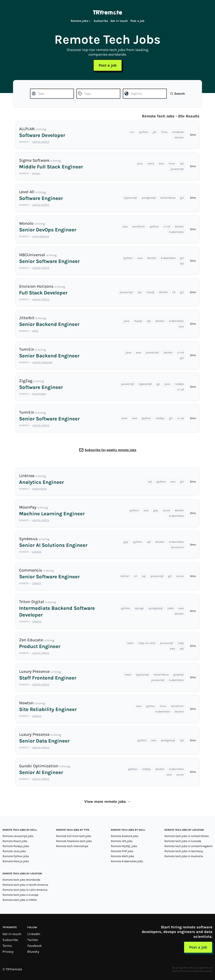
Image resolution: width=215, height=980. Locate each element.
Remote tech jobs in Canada (183, 841)
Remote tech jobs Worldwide (21, 880)
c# (174, 292)
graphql (179, 675)
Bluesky (33, 952)
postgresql (149, 198)
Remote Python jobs (16, 856)
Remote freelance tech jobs (74, 841)
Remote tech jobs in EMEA (20, 900)
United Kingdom (42, 362)
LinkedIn (34, 934)
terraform (139, 226)
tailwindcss (168, 198)
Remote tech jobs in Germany (184, 851)
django (139, 608)
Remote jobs (81, 21)
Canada (37, 552)
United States (41, 142)
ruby (181, 643)
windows (178, 132)
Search (178, 94)
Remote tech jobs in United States (187, 836)
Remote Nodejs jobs (16, 846)
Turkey (37, 583)
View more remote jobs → (108, 802)
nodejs (179, 384)
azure (166, 510)
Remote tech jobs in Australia (184, 856)
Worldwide (39, 489)
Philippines (39, 394)
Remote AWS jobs (123, 856)
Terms (7, 946)
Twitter (33, 940)
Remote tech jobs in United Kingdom (188, 846)
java (140, 163)
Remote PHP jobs (122, 851)
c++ (132, 132)
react (151, 163)
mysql (150, 292)
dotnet (163, 292)
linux (164, 132)
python (144, 132)
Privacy (8, 952)
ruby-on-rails (147, 643)
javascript (177, 169)
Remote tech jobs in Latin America (25, 890)
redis (171, 608)
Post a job (137, 21)
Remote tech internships (72, 846)
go (158, 384)
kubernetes (176, 232)
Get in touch (119, 21)
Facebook (35, 946)
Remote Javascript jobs (18, 836)
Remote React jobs (15, 841)
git (155, 132)
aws (161, 163)
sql (182, 163)
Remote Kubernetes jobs (127, 861)
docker (179, 137)
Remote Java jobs (14, 851)
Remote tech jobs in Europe (20, 895)
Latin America (41, 236)
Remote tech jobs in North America (25, 885)
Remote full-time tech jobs (74, 836)
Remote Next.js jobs (16, 861)
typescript (130, 198)
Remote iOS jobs (122, 841)
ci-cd (167, 226)
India (35, 331)
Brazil (36, 173)
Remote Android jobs (125, 836)
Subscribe (101, 21)
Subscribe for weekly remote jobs (110, 450)
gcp (156, 510)
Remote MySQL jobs (124, 846)
